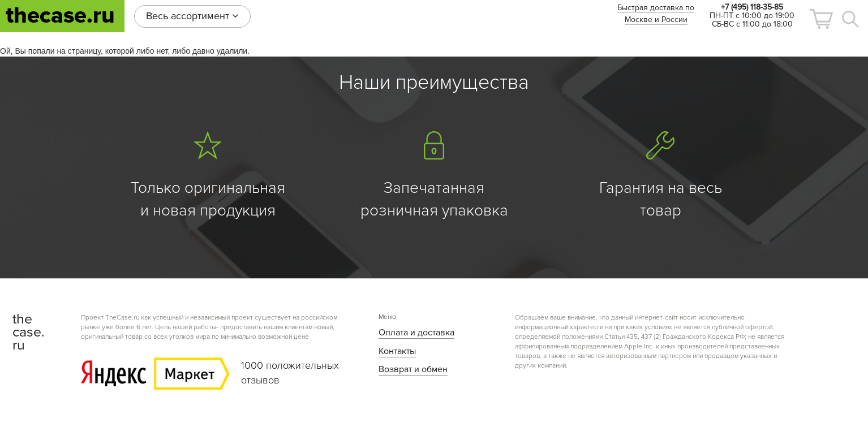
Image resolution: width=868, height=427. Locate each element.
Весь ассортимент (192, 16)
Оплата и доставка (416, 333)
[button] (821, 19)
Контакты (397, 351)
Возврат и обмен (413, 369)
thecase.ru (60, 16)
